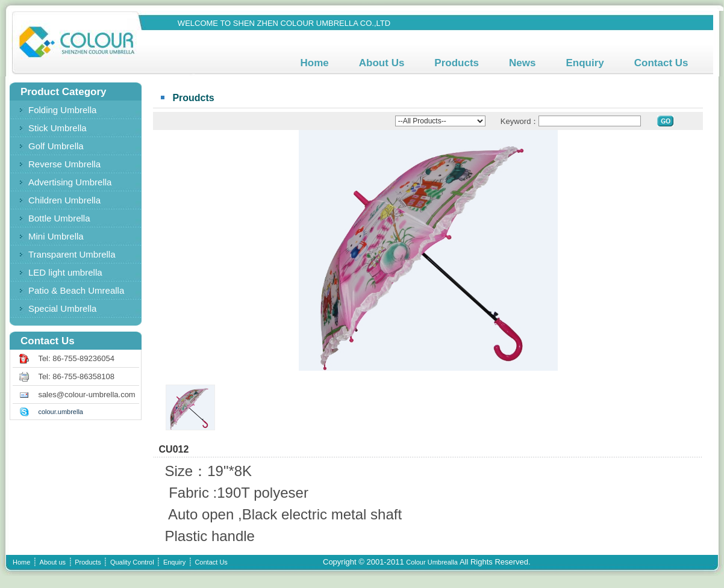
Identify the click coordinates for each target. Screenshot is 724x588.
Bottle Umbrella (59, 218)
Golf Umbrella (56, 146)
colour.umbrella (61, 412)
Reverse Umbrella (64, 164)
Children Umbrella (64, 200)
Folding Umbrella (62, 110)
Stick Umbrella (58, 128)
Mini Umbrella (56, 236)
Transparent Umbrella (72, 254)
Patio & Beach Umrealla (76, 290)
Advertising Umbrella (70, 182)
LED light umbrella (65, 272)
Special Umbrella (62, 308)
